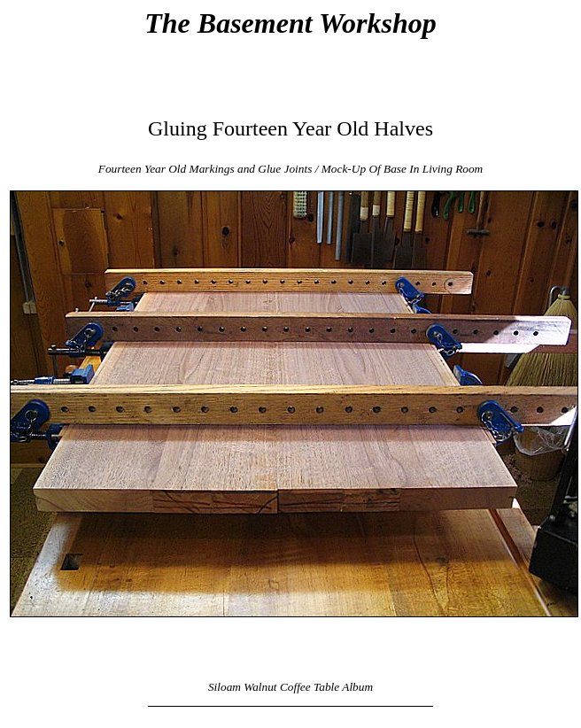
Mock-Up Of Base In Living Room (402, 169)
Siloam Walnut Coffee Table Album (290, 687)
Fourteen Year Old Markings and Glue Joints (205, 169)
